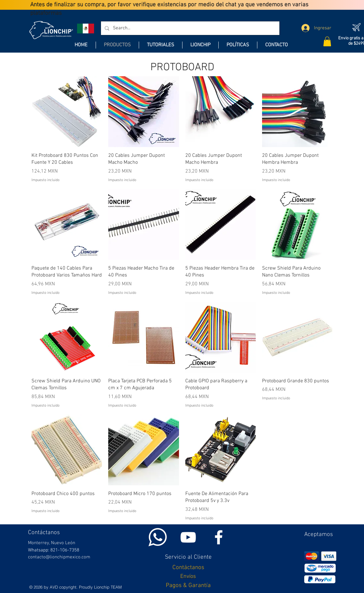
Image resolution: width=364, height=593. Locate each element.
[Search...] (190, 28)
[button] (327, 41)
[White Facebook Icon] (219, 537)
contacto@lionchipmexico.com (59, 557)
